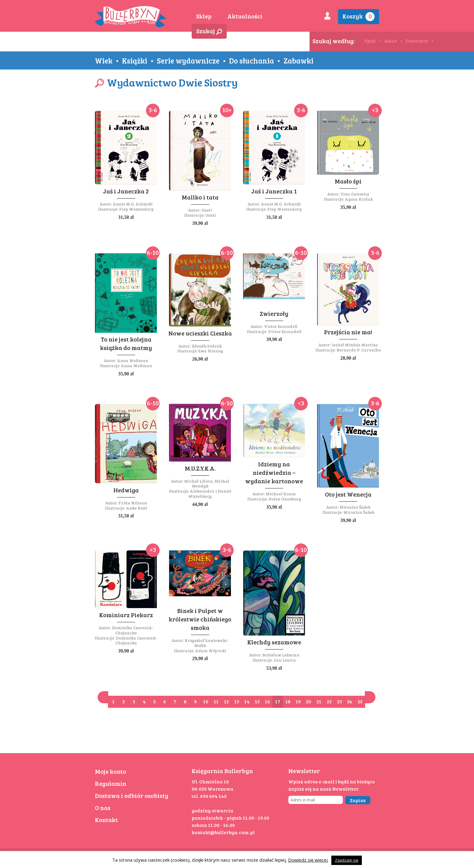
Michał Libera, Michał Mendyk (207, 484)
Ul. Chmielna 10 (210, 781)
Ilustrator (417, 41)
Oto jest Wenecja (348, 494)
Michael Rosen (281, 494)
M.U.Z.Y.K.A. (200, 468)
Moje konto (110, 771)
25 (360, 701)
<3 (375, 110)
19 (298, 701)
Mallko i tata (200, 197)
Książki (135, 60)
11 (216, 701)
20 (308, 701)
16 (267, 701)
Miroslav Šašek (355, 507)
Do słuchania (252, 60)
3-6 (153, 110)
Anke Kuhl (137, 508)
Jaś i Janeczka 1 (274, 191)
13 (237, 701)
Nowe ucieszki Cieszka (200, 333)
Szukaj (209, 31)
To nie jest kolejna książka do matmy (126, 343)
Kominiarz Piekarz (126, 615)
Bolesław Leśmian (281, 655)
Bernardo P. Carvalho (359, 350)
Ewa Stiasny (211, 351)
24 (350, 701)
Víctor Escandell (281, 326)
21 (319, 701)
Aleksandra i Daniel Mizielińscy (210, 494)
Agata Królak (359, 199)
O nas (103, 808)
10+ (227, 110)
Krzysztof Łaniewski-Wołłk (207, 643)
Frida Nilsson (133, 503)
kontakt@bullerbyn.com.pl (223, 832)
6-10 (153, 252)
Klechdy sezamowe (274, 642)
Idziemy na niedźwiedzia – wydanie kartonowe (274, 472)
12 (226, 701)
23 (339, 701)
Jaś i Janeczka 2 (126, 191)
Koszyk (359, 16)
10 (206, 701)
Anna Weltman (133, 360)
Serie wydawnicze (188, 60)
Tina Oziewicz (355, 194)
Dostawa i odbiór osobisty (132, 795)
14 (247, 701)
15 (257, 701)
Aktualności (245, 16)
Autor (390, 41)
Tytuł (370, 41)
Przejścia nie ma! (348, 332)
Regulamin (111, 783)
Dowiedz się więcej (308, 860)
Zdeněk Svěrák (207, 346)
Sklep (204, 16)
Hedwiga (126, 490)
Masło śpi (348, 181)
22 (329, 701)
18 (288, 701)
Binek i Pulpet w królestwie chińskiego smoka (200, 619)
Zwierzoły (274, 313)
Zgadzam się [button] (347, 860)
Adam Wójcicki (211, 651)
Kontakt (106, 820)
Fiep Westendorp (136, 209)
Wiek (104, 60)
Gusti (207, 210)
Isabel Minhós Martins (355, 345)
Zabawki (299, 60)
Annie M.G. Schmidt (133, 204)
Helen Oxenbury (285, 499)
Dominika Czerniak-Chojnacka (133, 630)
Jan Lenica (285, 660)
